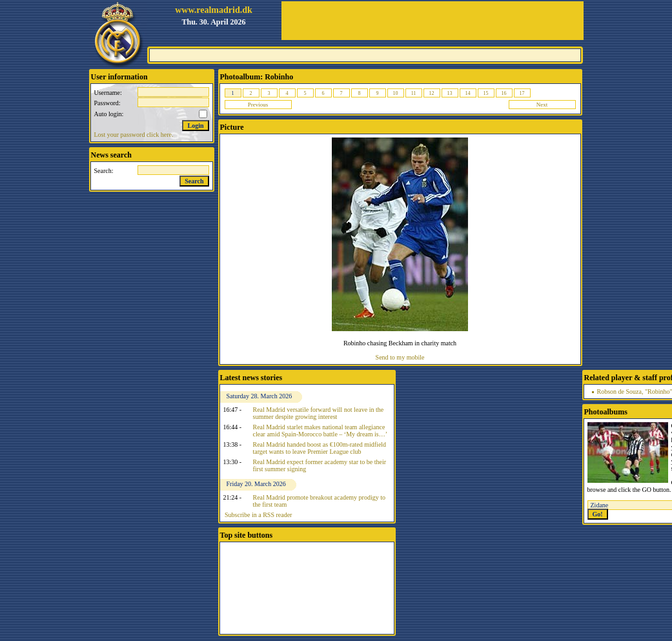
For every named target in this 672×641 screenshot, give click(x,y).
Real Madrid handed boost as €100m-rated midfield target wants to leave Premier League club (320, 448)
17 (522, 93)
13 (450, 93)
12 (432, 93)
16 (504, 93)
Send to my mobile (400, 357)
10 (396, 93)
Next (542, 105)
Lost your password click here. (134, 135)
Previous (258, 105)
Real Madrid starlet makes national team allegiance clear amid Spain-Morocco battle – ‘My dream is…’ (321, 431)
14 (468, 93)
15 (486, 93)
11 (414, 93)
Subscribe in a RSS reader (258, 515)
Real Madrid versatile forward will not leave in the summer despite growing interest (319, 413)
